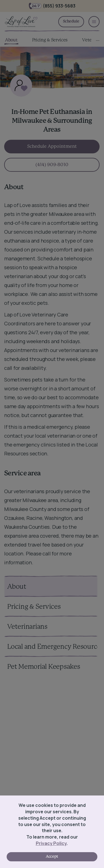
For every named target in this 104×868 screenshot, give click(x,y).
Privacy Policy (51, 843)
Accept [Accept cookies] (52, 857)
